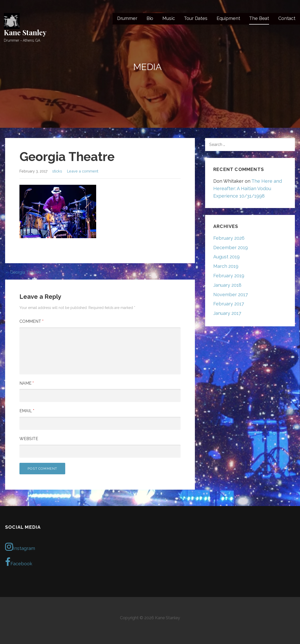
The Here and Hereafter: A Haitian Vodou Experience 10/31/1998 (248, 188)
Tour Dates (196, 18)
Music (169, 18)
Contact (287, 18)
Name (27, 383)
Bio (150, 18)
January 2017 (227, 313)
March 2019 (226, 266)
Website (29, 439)
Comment (31, 321)
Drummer (127, 18)
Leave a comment (83, 171)
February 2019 (229, 276)
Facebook (19, 562)
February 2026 (229, 238)
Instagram (20, 547)
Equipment (228, 18)
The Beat (259, 18)
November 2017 (231, 295)
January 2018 (227, 285)
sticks (57, 171)
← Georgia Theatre (23, 272)
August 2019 (226, 257)
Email (27, 411)
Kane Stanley (25, 32)
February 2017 (229, 304)
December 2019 (231, 248)
